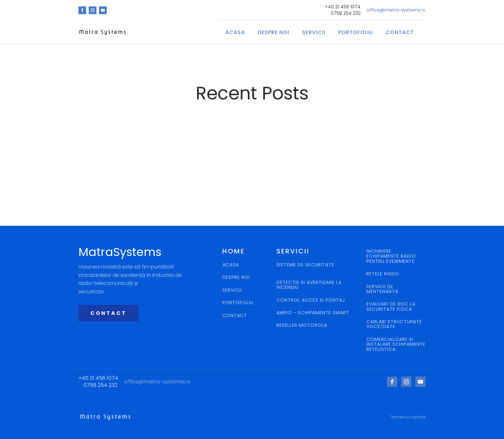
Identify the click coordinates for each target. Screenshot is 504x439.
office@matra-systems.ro (396, 10)
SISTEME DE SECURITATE (305, 265)
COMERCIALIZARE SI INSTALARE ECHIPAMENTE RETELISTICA (396, 344)
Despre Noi (274, 32)
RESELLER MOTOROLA (303, 325)
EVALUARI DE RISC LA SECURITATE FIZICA (391, 307)
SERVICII (314, 32)
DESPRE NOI (236, 277)
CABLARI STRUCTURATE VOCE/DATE (394, 324)
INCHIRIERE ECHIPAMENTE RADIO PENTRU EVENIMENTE (391, 256)
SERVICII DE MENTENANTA (382, 289)
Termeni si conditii (408, 417)
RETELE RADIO (384, 274)
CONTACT (400, 32)
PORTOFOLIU (238, 303)
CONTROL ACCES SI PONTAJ (311, 300)
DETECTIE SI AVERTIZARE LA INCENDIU (309, 285)
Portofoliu (355, 32)
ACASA (235, 32)
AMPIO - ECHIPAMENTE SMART (313, 313)
